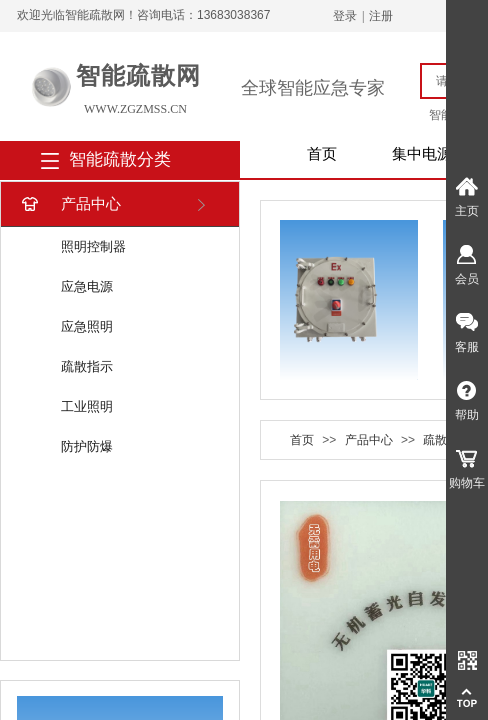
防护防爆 (87, 446)
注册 (381, 16)
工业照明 (87, 406)
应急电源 (87, 286)
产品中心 (69, 204)
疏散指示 (87, 366)
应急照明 (87, 326)
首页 (322, 154)
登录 (345, 16)
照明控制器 (93, 246)
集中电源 (422, 154)
